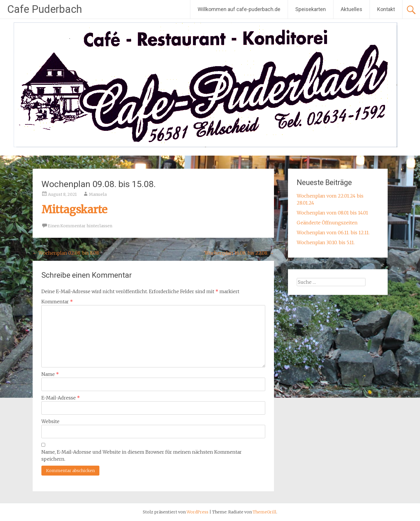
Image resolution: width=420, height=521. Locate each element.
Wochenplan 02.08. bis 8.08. (66, 253)
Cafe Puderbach (45, 9)
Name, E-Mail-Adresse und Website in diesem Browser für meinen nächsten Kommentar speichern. (142, 455)
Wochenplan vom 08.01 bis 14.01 (332, 213)
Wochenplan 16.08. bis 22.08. (239, 253)
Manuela (98, 194)
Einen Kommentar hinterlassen (80, 226)
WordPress (197, 512)
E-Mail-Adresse (61, 398)
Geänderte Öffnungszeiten (327, 223)
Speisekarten (311, 9)
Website (50, 421)
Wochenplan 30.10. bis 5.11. (326, 242)
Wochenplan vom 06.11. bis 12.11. (333, 233)
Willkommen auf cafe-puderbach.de (239, 9)
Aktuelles (352, 9)
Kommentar (57, 302)
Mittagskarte (74, 210)
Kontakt (386, 9)
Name (50, 374)
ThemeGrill (265, 512)
